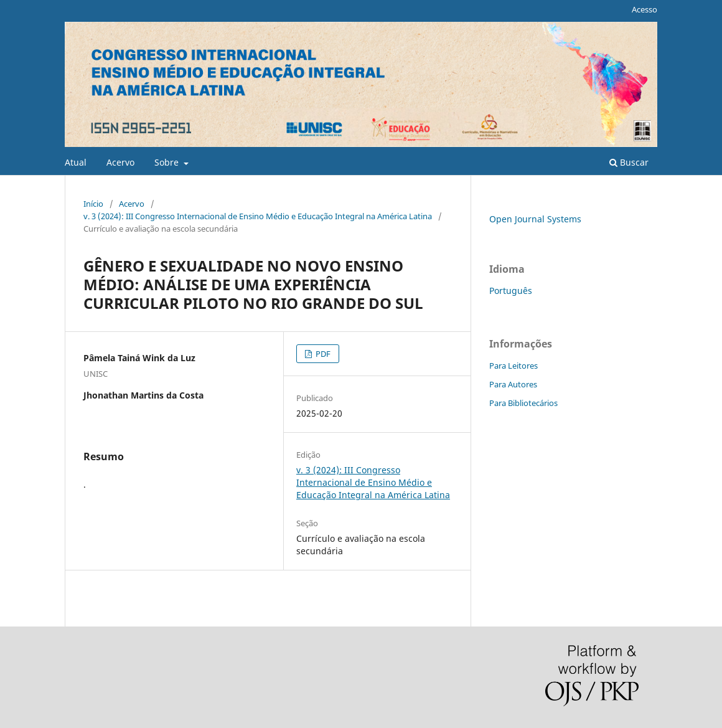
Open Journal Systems (535, 219)
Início (93, 204)
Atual (76, 162)
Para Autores (513, 384)
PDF (322, 354)
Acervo (120, 162)
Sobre (168, 162)
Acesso (645, 9)
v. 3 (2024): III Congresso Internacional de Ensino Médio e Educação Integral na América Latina (258, 216)
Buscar (629, 162)
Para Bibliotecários (523, 403)
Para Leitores (513, 366)
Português (511, 291)
